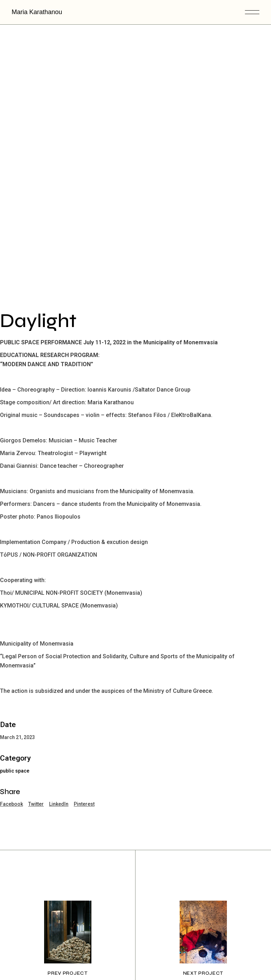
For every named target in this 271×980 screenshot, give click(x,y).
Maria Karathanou (37, 12)
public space (15, 716)
